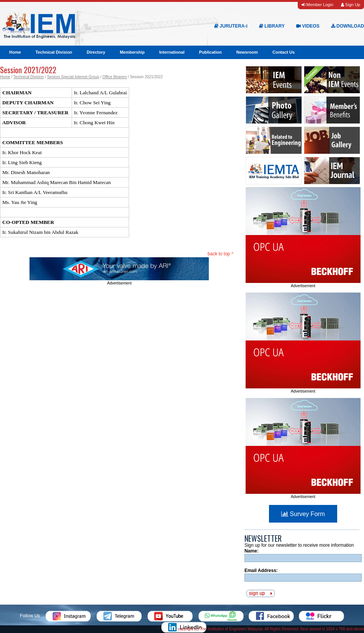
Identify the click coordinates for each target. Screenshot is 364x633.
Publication (210, 52)
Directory (96, 52)
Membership (132, 52)
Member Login (317, 5)
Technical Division (54, 52)
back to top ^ (221, 254)
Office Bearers (115, 77)
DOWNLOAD (348, 26)
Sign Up (351, 5)
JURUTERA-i (231, 26)
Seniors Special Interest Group (73, 77)
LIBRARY (272, 26)
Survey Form (303, 514)
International (172, 52)
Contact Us (284, 52)
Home (15, 52)
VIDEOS (308, 26)
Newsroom (247, 52)
